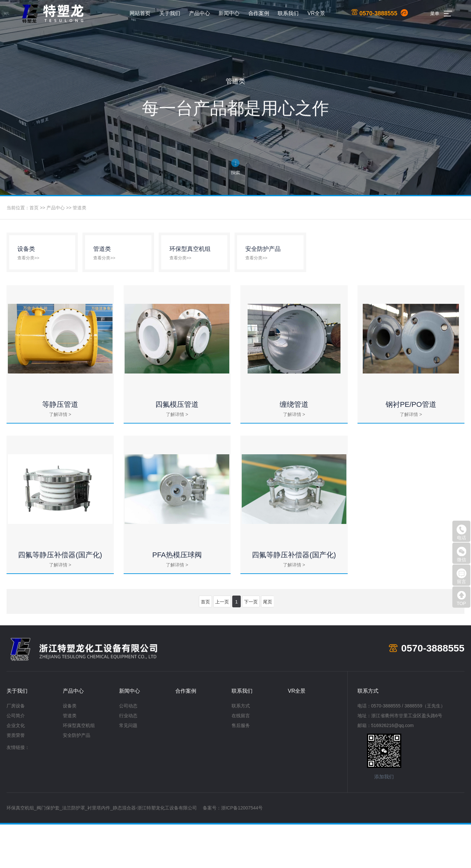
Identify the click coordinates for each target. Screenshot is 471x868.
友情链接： (18, 791)
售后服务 (241, 769)
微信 (462, 554)
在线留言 (241, 759)
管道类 (79, 208)
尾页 (268, 645)
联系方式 (241, 749)
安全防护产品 (77, 779)
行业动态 (128, 759)
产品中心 (200, 13)
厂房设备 (16, 749)
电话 (462, 532)
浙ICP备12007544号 (242, 851)
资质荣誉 (16, 779)
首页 (34, 208)
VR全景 (316, 13)
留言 (462, 576)
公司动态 (128, 749)
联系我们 (288, 13)
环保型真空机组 (79, 769)
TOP (462, 598)
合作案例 (259, 13)
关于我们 (170, 13)
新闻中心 (229, 13)
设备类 (70, 749)
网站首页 (140, 13)
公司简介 (16, 759)
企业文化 (16, 769)
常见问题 (128, 769)
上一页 (222, 645)
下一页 (251, 645)
